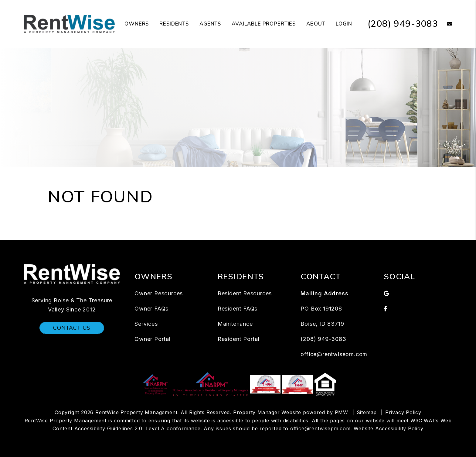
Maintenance (235, 324)
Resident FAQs (238, 309)
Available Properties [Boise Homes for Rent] (264, 24)
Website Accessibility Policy (388, 428)
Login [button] (344, 24)
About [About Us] (316, 24)
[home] (69, 24)
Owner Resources (159, 293)
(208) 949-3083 (403, 24)
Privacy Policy (403, 412)
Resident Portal (239, 339)
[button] (445, 24)
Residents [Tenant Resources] (174, 24)
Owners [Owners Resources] (137, 24)
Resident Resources (245, 293)
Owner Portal (153, 339)
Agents (210, 24)
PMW (342, 412)
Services (146, 324)
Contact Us (72, 328)
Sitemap (367, 412)
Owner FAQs (151, 309)
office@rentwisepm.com (334, 354)
